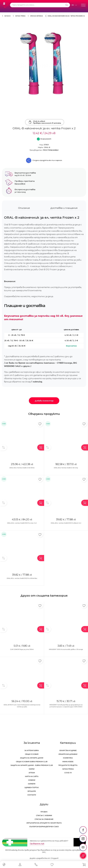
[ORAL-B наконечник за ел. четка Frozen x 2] (44, 65)
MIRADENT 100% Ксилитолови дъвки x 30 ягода (66, 649)
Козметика (68, 758)
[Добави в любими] (40, 424)
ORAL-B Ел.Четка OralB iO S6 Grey (66, 468)
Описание (24, 208)
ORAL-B (47, 147)
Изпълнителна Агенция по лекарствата (44, 823)
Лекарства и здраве (68, 750)
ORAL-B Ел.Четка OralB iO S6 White (22, 468)
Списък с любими (44, 816)
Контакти (32, 795)
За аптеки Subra (32, 750)
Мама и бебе (68, 762)
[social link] (83, 830)
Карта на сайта (32, 776)
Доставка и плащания (64, 208)
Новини (32, 780)
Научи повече (20, 184)
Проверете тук (37, 843)
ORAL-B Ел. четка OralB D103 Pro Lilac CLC (22, 523)
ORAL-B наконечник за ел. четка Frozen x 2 (66, 16)
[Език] (74, 5)
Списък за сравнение (44, 819)
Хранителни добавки (68, 754)
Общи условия (32, 754)
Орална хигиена (36, 16)
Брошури (32, 791)
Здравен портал (32, 787)
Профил (44, 812)
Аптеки (32, 773)
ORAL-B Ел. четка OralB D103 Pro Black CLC (66, 523)
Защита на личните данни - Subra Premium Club (32, 765)
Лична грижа (20, 16)
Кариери (32, 784)
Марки (32, 769)
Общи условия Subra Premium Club (32, 762)
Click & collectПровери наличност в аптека (45, 122)
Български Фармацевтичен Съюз (44, 827)
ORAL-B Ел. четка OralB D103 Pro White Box (22, 578)
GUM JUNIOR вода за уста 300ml (22, 649)
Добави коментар (44, 401)
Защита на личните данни (32, 758)
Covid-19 (68, 773)
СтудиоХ (55, 858)
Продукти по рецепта (68, 765)
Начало (7, 16)
